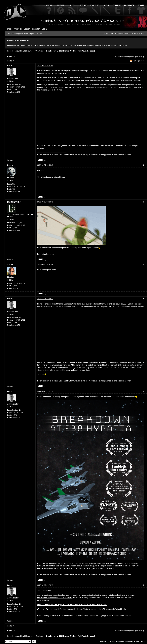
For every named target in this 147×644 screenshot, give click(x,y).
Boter (10, 66)
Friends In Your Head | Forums (20, 51)
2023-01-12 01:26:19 (45, 585)
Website (10, 160)
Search (27, 29)
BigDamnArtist (14, 202)
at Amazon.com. (60, 604)
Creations (39, 51)
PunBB (112, 641)
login (123, 56)
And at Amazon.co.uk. (96, 605)
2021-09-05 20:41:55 (45, 66)
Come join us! (122, 45)
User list (18, 29)
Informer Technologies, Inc (136, 641)
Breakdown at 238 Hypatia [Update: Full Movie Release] (70, 51)
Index (10, 29)
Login (44, 29)
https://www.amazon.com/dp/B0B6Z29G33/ (82, 71)
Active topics (108, 34)
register (130, 56)
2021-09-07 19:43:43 (45, 165)
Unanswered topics (123, 34)
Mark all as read (138, 34)
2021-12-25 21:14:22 (45, 299)
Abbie (10, 265)
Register (36, 29)
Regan (10, 165)
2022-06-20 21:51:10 (45, 391)
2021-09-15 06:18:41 (45, 202)
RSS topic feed (139, 61)
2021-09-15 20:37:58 (45, 265)
